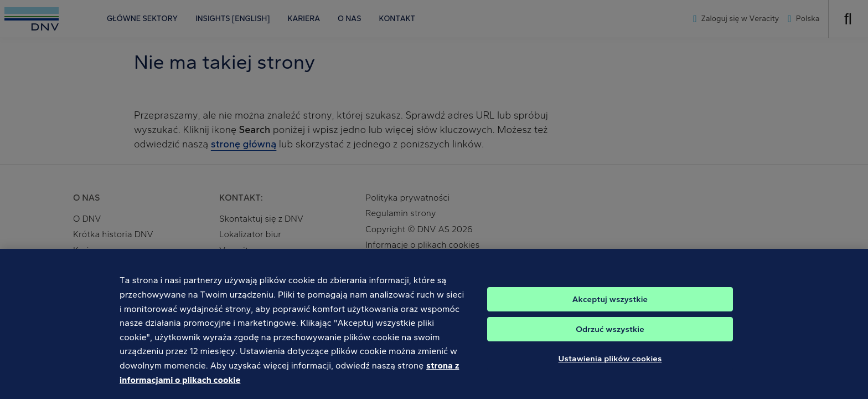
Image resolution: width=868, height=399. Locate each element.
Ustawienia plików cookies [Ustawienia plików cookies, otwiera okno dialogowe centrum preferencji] (610, 364)
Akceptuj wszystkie (610, 304)
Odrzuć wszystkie (610, 334)
